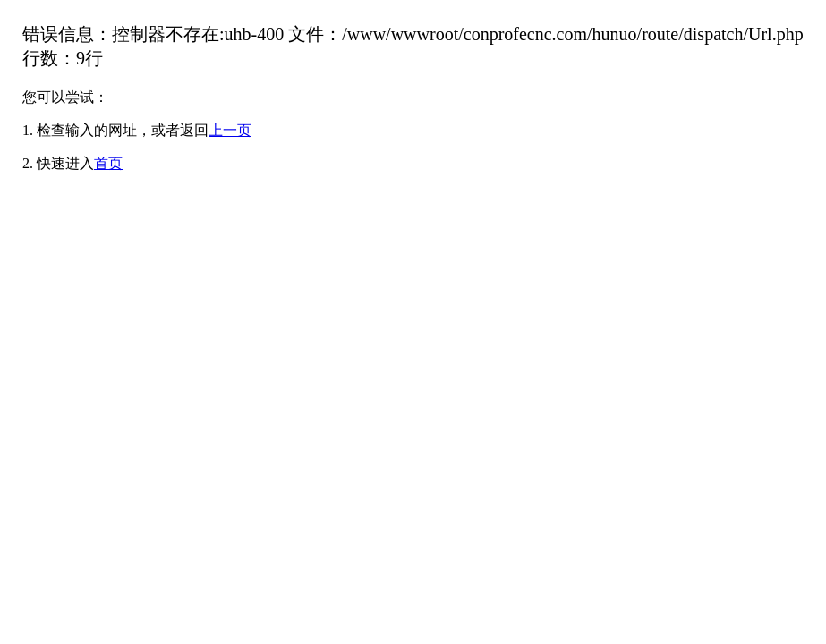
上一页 (230, 130)
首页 (108, 163)
